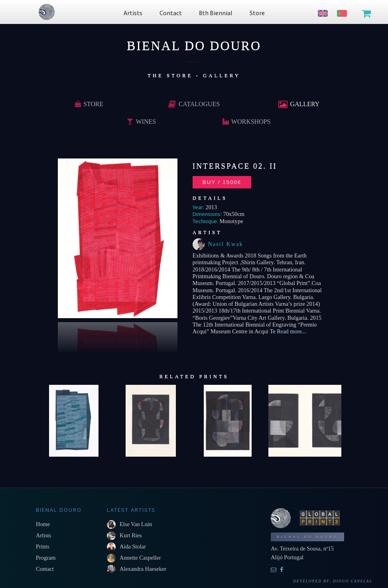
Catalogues (194, 104)
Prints (43, 546)
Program (46, 558)
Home (43, 524)
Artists (43, 535)
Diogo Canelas (353, 581)
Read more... (291, 331)
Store (89, 104)
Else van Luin (136, 524)
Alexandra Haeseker (143, 569)
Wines (141, 122)
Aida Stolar (133, 546)
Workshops (247, 122)
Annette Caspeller (140, 558)
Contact (45, 569)
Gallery (299, 104)
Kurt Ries (131, 535)
